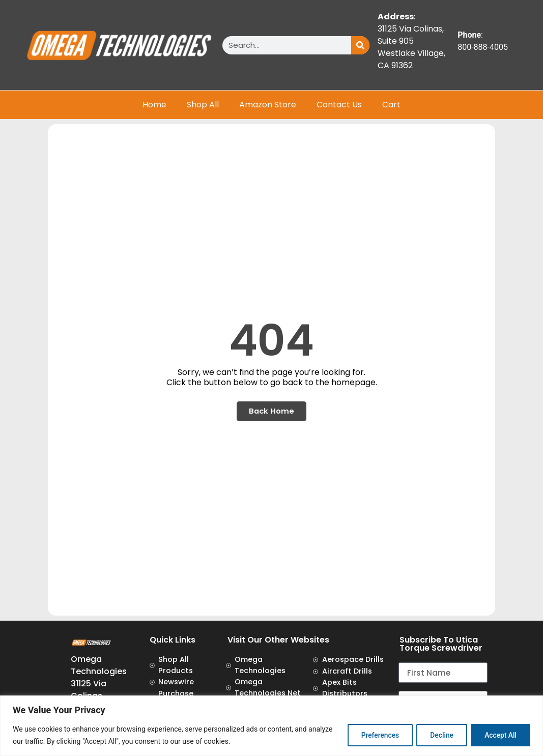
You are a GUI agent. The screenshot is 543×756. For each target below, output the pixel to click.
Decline (438, 735)
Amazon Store (268, 105)
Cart (391, 105)
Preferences (373, 735)
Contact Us (339, 105)
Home (154, 105)
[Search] (360, 45)
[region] (271, 726)
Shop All (203, 105)
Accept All (499, 735)
